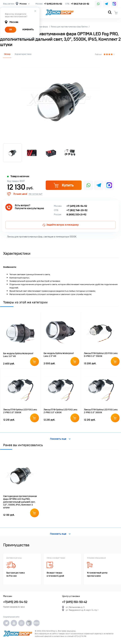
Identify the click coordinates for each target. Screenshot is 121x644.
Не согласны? (35, 194)
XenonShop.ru (52, 631)
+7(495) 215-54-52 (15, 602)
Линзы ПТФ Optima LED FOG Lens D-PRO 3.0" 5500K (101, 355)
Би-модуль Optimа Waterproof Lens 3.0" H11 (18, 355)
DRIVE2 (37, 623)
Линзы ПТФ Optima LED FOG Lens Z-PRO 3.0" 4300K (60, 411)
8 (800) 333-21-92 (76, 214)
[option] (60, 100)
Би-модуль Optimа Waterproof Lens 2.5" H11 (59, 355)
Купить (63, 185)
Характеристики (23, 54)
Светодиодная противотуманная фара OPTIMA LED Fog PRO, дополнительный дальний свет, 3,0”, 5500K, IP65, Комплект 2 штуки (20, 502)
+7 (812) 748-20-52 (80, 4)
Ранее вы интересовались (23, 445)
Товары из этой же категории (25, 302)
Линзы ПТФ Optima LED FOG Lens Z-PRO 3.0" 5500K (20, 411)
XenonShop (60, 12)
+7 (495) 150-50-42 (75, 602)
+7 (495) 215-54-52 (53, 4)
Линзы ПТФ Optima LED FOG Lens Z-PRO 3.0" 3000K (101, 411)
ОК (11, 30)
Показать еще (60, 439)
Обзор (7, 54)
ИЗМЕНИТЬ (28, 30)
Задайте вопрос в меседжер (60, 225)
